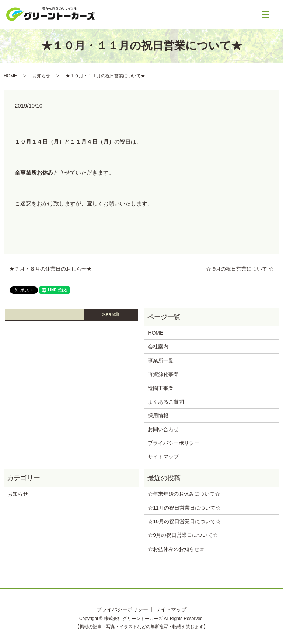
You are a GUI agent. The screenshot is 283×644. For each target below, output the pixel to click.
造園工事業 (161, 388)
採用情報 (158, 415)
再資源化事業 (163, 374)
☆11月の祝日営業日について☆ (184, 508)
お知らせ (41, 76)
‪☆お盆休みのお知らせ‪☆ (176, 549)
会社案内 (158, 346)
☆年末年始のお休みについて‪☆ (184, 494)
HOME (10, 76)
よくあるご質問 (166, 402)
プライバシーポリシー (174, 443)
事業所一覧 (161, 360)
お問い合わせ (163, 429)
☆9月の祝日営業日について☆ (183, 535)
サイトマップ (163, 457)
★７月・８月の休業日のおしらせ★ (50, 269)
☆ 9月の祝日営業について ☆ (240, 269)
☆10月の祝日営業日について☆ (184, 521)
